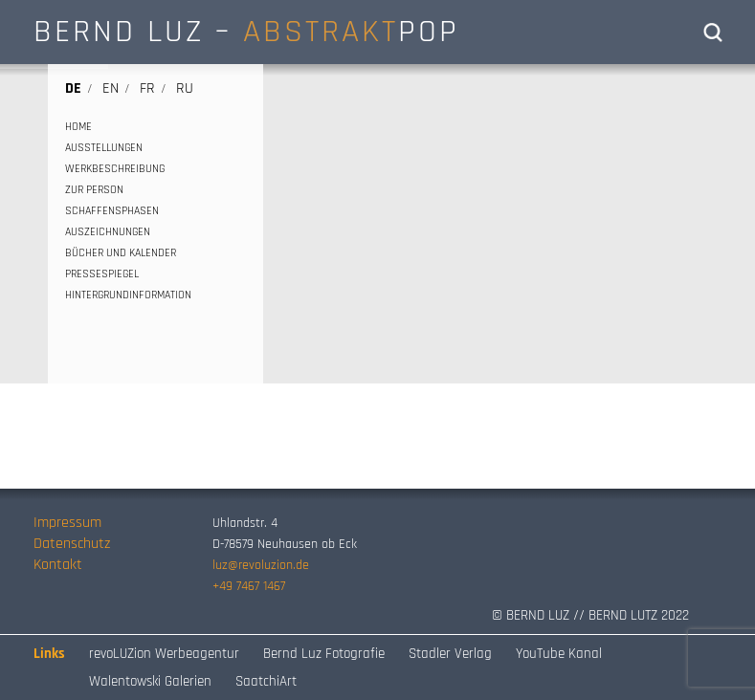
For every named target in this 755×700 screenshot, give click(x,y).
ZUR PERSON (94, 190)
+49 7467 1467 (249, 586)
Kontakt (58, 565)
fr (147, 88)
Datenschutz (72, 544)
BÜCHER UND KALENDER (121, 253)
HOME (78, 127)
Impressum (67, 523)
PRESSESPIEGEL (102, 274)
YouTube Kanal (559, 654)
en (111, 88)
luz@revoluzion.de (261, 565)
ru (185, 88)
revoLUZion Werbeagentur (164, 654)
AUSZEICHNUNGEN (108, 232)
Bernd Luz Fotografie (324, 654)
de (73, 88)
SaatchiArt (266, 681)
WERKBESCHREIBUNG (115, 169)
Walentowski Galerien (150, 681)
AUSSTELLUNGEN (104, 148)
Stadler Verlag (450, 654)
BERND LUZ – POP (246, 32)
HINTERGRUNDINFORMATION (128, 295)
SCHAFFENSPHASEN (112, 211)
